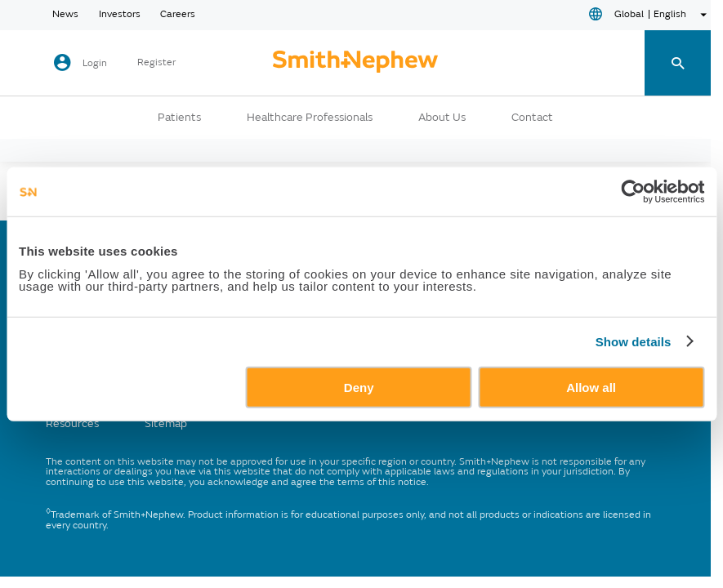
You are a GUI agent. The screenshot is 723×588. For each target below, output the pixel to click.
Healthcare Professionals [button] (310, 118)
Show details (634, 342)
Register (156, 63)
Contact (532, 118)
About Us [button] (442, 118)
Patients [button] (179, 118)
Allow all (591, 387)
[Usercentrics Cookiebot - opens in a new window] (633, 192)
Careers (178, 15)
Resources (72, 423)
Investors (120, 15)
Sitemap (166, 423)
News (65, 15)
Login (95, 63)
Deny (359, 387)
